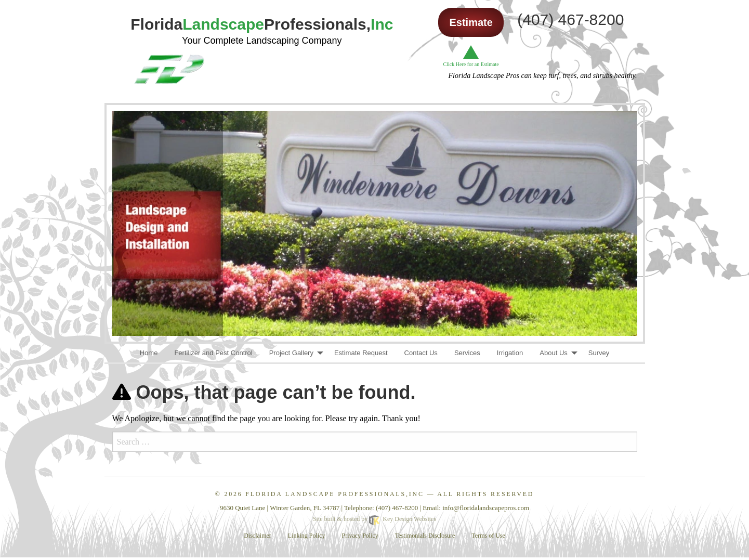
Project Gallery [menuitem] (291, 353)
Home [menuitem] (149, 353)
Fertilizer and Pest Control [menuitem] (213, 353)
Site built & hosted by (374, 519)
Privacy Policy (360, 536)
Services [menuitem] (467, 353)
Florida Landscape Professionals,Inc (334, 494)
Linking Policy (307, 536)
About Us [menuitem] (553, 353)
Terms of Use (488, 536)
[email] (486, 508)
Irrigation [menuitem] (510, 353)
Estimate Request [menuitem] (361, 353)
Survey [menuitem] (599, 353)
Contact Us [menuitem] (421, 353)
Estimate (471, 22)
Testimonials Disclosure (425, 536)
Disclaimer (258, 536)
